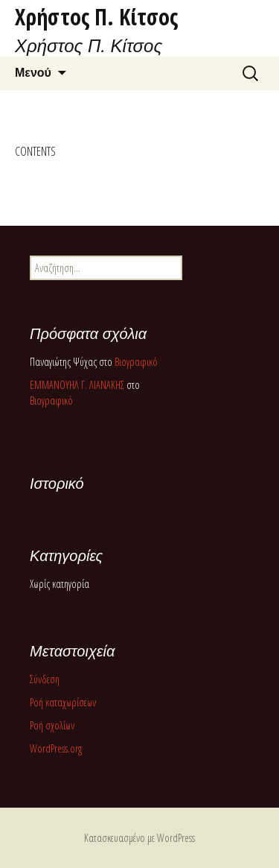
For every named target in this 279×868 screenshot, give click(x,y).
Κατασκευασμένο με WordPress (139, 838)
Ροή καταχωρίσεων (63, 702)
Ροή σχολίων (52, 725)
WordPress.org (56, 748)
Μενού (33, 73)
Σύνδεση (45, 679)
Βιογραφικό (136, 362)
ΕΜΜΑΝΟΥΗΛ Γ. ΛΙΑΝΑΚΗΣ (77, 385)
